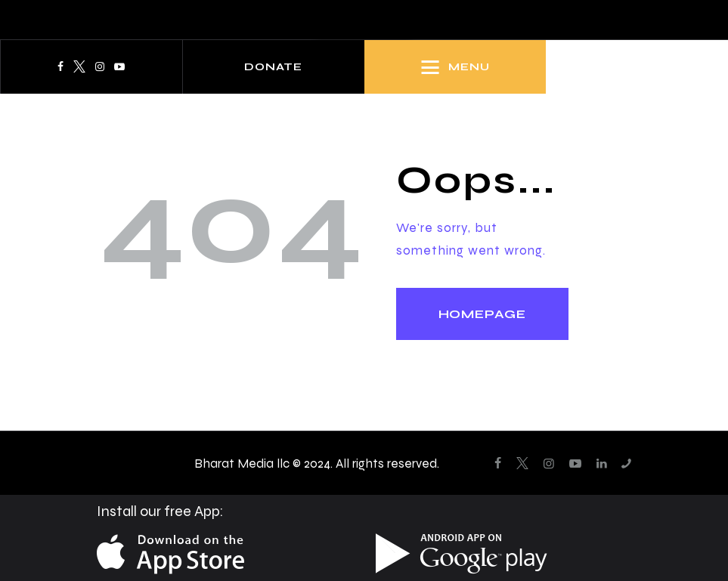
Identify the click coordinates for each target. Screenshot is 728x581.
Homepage (483, 314)
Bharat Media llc (242, 463)
